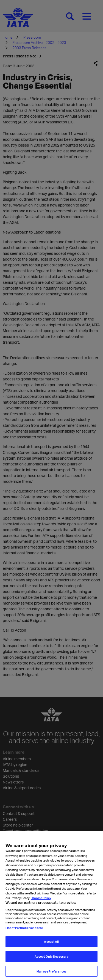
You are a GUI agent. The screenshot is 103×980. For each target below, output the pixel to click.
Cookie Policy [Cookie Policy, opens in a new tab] (41, 901)
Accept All (51, 945)
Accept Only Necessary (51, 960)
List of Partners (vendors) (24, 931)
